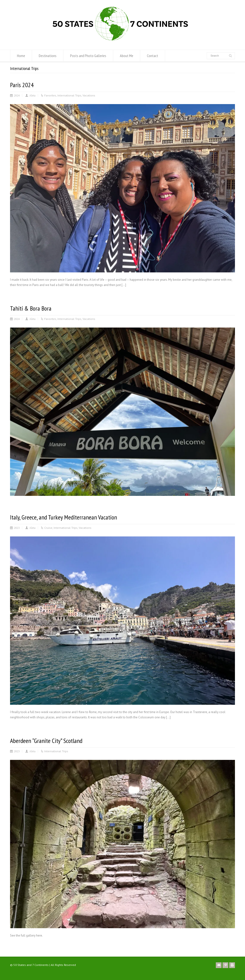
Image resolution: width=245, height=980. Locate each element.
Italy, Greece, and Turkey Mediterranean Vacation (64, 517)
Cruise (48, 528)
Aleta (32, 95)
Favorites (50, 95)
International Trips (69, 95)
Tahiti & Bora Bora (31, 308)
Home (21, 56)
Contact (153, 56)
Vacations (89, 95)
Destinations (48, 56)
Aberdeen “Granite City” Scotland (46, 741)
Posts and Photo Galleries (88, 56)
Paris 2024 (22, 85)
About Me (127, 56)
